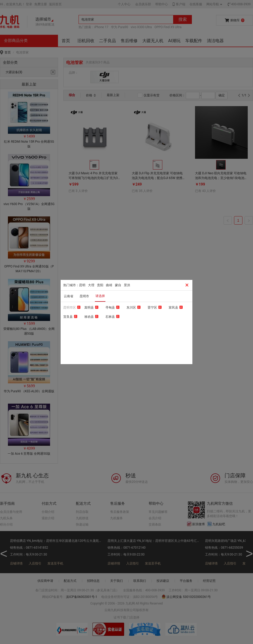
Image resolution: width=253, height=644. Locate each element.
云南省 (69, 296)
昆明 (82, 285)
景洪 (127, 285)
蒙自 (118, 285)
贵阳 (100, 285)
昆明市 (84, 296)
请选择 (100, 296)
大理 (91, 285)
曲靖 (109, 285)
